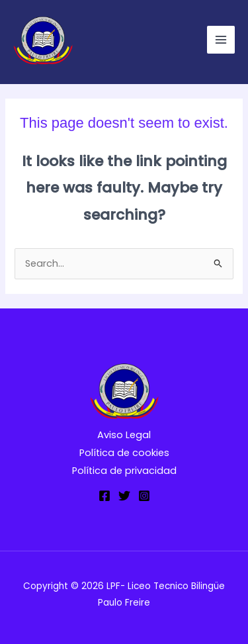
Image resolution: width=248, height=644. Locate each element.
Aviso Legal (124, 435)
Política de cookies (124, 453)
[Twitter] (124, 496)
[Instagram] (144, 496)
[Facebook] (104, 496)
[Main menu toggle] (221, 40)
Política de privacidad (124, 471)
